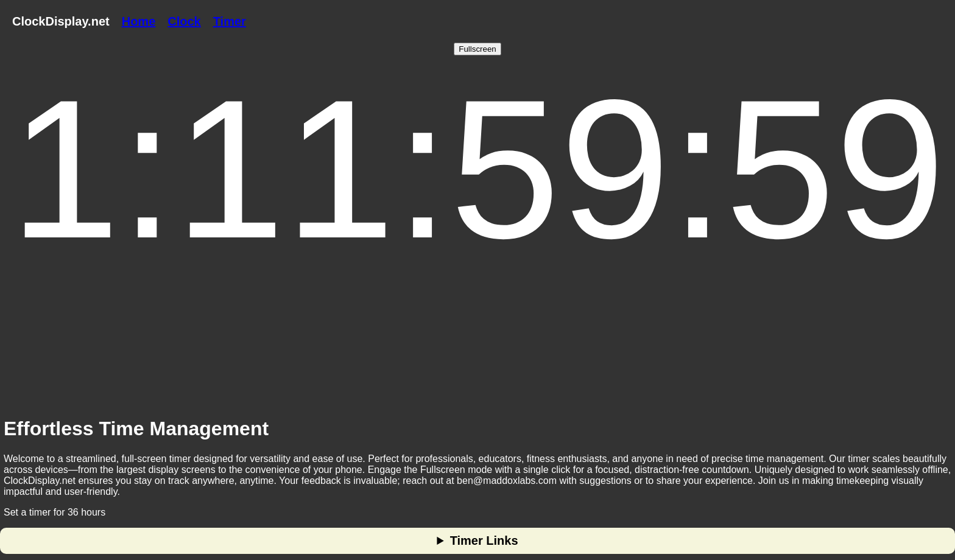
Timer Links (484, 541)
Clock (184, 21)
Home (139, 21)
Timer (230, 21)
